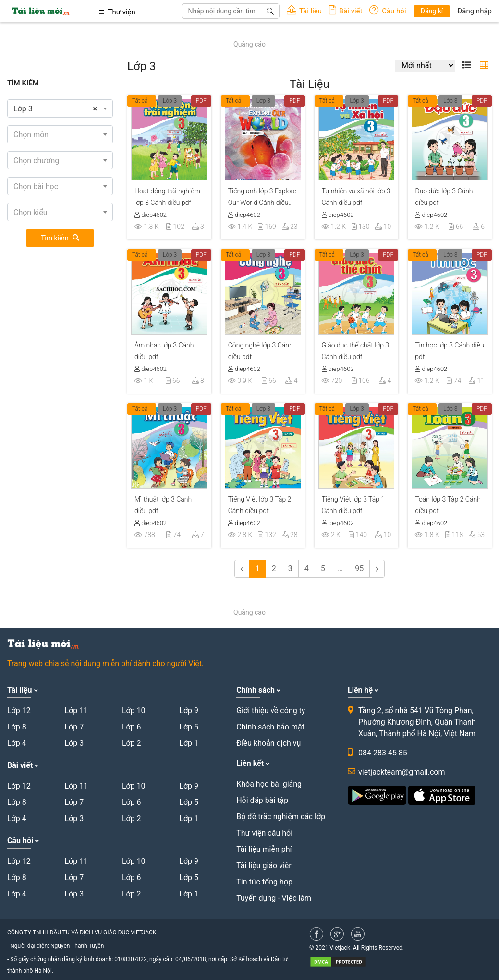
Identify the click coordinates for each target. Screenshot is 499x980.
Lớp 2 (132, 743)
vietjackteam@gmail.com (402, 772)
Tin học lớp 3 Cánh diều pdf (449, 351)
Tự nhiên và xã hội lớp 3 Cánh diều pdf (356, 197)
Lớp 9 (189, 711)
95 (359, 568)
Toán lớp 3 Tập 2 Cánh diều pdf (448, 505)
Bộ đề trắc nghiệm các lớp (281, 817)
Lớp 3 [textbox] (55, 109)
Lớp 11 (76, 711)
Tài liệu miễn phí (264, 849)
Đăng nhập (475, 11)
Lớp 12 (19, 711)
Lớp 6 (132, 727)
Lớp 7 (74, 727)
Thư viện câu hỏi (264, 833)
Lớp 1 (189, 743)
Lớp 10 (134, 711)
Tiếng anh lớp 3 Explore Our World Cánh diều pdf (262, 198)
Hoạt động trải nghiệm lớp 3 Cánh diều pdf (167, 197)
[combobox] (60, 108)
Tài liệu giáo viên (265, 866)
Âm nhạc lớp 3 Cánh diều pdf (164, 351)
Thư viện (117, 12)
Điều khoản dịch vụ (268, 743)
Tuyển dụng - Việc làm (274, 898)
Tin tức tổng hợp (264, 882)
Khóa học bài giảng (269, 784)
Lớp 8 (17, 727)
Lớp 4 (17, 743)
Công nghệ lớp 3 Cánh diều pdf (261, 351)
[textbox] (60, 135)
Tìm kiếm (60, 238)
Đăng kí (432, 11)
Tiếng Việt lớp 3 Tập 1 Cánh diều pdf (353, 505)
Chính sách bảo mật (270, 727)
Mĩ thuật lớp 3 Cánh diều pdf (163, 505)
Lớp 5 (189, 727)
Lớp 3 (170, 101)
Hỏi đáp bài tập (262, 800)
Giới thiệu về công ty (271, 711)
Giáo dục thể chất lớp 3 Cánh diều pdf (356, 351)
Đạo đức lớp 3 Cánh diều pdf (444, 197)
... (340, 568)
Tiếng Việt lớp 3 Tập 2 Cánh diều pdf (260, 505)
